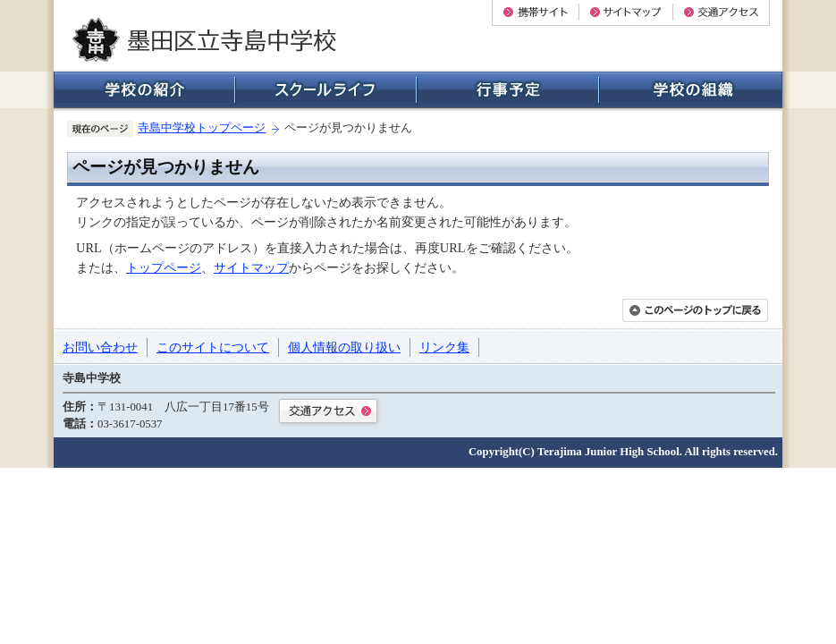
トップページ (164, 267)
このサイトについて (213, 347)
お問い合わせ (100, 347)
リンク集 (444, 347)
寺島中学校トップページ (202, 128)
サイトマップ (251, 267)
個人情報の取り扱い (344, 347)
